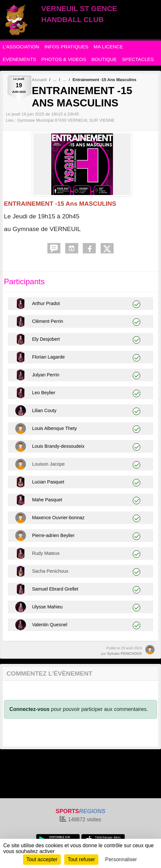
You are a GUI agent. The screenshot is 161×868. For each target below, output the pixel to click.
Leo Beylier (44, 393)
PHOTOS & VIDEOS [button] (64, 59)
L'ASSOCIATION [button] (21, 47)
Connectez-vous (30, 709)
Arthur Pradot (46, 303)
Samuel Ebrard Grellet (55, 589)
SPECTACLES (138, 59)
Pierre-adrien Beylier (53, 535)
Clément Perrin (48, 321)
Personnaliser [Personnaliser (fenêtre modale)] (121, 859)
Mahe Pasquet (47, 500)
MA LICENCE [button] (108, 47)
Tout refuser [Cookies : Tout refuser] (81, 859)
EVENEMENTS (19, 59)
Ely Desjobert (46, 339)
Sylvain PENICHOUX (124, 654)
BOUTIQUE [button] (104, 59)
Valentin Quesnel (50, 625)
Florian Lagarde (49, 357)
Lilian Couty (44, 410)
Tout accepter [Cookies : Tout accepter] (42, 859)
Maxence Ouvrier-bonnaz (58, 518)
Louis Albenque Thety (55, 428)
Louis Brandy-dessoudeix (58, 446)
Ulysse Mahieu (47, 607)
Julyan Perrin (46, 375)
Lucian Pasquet (48, 482)
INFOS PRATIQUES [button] (67, 47)
